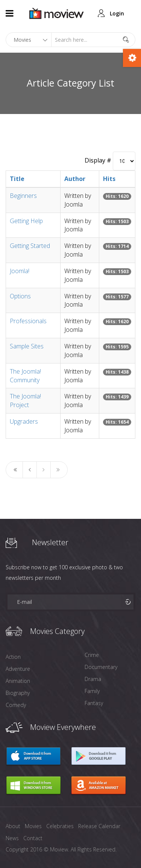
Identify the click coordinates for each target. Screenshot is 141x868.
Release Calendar (99, 826)
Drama (93, 679)
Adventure (18, 669)
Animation (18, 681)
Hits (109, 179)
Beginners (23, 196)
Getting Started (30, 246)
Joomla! (20, 271)
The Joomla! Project (25, 401)
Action (13, 657)
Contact (33, 838)
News (12, 838)
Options (20, 296)
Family (92, 691)
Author (75, 179)
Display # (98, 160)
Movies (33, 826)
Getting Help (26, 221)
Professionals (28, 321)
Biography (18, 693)
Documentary (101, 667)
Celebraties (60, 826)
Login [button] (117, 13)
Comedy (16, 705)
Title (17, 179)
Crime (92, 655)
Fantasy (94, 703)
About (13, 826)
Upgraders (24, 421)
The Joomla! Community (25, 376)
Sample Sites (27, 346)
